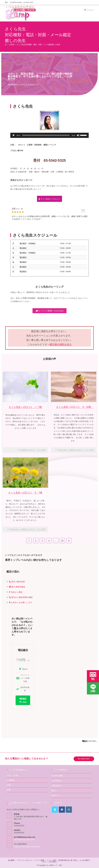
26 (62, 541)
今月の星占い (57, 781)
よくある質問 (84, 860)
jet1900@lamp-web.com (24, 840)
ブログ (44, 862)
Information (63, 450)
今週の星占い (57, 786)
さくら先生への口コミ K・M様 (75, 407)
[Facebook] (62, 810)
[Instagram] (69, 810)
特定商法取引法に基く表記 (68, 860)
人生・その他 (13, 775)
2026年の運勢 (57, 776)
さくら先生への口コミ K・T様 (25, 492)
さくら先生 (41, 450)
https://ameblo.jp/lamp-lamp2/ (27, 846)
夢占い (54, 791)
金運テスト (56, 795)
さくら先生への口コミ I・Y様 (25, 407)
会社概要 (11, 860)
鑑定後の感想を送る (61, 344)
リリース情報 (39, 860)
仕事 (9, 785)
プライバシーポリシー (24, 860)
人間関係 (11, 780)
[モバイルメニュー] (89, 10)
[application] (49, 135)
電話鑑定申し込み (23, 700)
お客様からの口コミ (28, 450)
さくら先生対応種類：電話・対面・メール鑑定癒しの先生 (38, 44)
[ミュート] (78, 135)
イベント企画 (51, 860)
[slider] (46, 135)
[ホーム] (6, 44)
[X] (55, 810)
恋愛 (9, 790)
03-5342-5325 (84, 759)
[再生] (14, 135)
